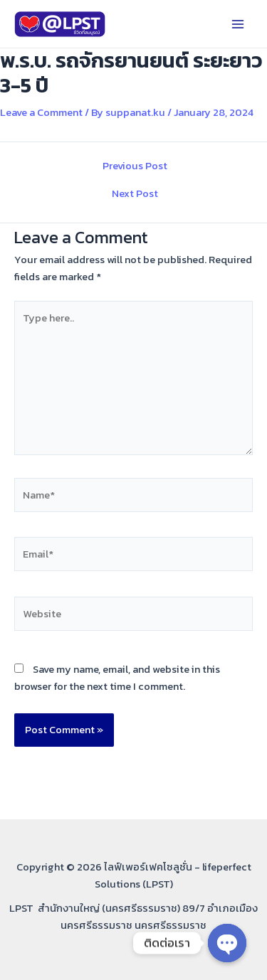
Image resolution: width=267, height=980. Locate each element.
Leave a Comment (41, 112)
